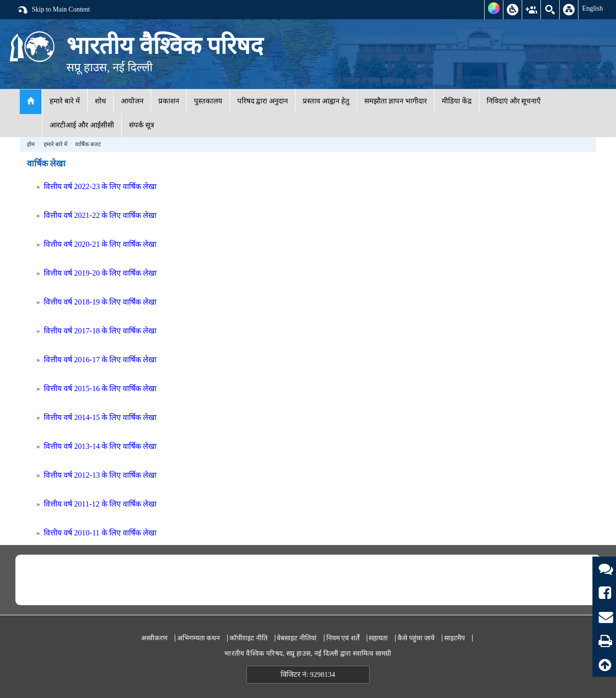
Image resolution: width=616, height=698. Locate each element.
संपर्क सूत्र (142, 125)
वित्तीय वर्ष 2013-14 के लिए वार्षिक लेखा (100, 446)
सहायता (378, 638)
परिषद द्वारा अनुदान (263, 101)
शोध (100, 101)
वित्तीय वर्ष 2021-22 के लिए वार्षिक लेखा (100, 215)
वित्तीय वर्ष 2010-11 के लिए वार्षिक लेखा (100, 533)
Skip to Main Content (53, 10)
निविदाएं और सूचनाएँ (514, 101)
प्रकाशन (169, 101)
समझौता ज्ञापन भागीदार (396, 101)
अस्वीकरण (154, 638)
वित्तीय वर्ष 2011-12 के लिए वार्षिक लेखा (100, 504)
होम (31, 144)
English (592, 8)
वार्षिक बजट (88, 144)
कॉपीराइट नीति (249, 638)
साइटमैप (455, 638)
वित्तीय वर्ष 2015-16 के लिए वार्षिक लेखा (100, 388)
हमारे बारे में (65, 101)
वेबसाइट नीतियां (297, 638)
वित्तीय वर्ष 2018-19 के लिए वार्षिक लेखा (100, 302)
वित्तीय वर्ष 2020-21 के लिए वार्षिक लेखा (100, 244)
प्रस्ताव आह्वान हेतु (326, 101)
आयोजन (132, 101)
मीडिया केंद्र (457, 101)
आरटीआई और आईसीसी (82, 125)
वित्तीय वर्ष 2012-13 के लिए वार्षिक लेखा (100, 475)
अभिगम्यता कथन (199, 638)
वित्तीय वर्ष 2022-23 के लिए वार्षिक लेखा (100, 186)
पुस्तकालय (208, 101)
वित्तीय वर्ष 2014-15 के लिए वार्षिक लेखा (100, 417)
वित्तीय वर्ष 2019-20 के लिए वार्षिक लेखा (100, 273)
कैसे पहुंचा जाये (416, 638)
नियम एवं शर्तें (343, 638)
